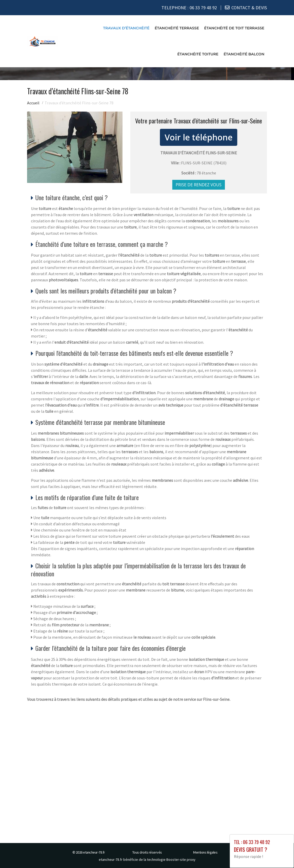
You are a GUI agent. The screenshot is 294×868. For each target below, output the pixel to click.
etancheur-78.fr (94, 852)
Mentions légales (205, 852)
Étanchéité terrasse (177, 28)
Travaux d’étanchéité (126, 28)
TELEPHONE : (189, 8)
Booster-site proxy (181, 859)
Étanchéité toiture (198, 54)
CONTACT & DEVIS (249, 8)
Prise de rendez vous (199, 185)
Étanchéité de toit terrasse (234, 28)
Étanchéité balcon (244, 54)
